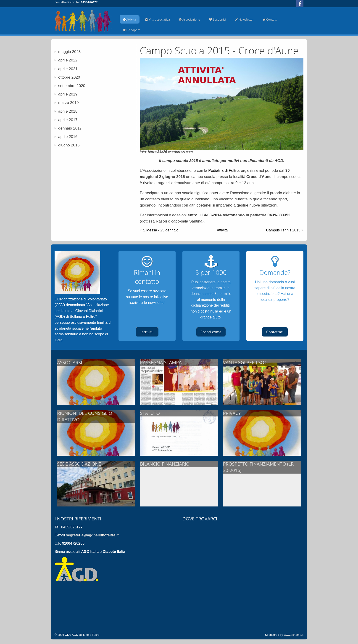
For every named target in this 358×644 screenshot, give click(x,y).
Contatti (270, 19)
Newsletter (244, 19)
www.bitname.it (294, 635)
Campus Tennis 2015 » (285, 230)
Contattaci (275, 332)
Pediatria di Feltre (223, 171)
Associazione (190, 19)
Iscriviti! (147, 332)
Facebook (300, 4)
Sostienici (218, 19)
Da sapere (132, 30)
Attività (130, 19)
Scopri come (211, 332)
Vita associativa (158, 19)
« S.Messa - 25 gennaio (159, 230)
